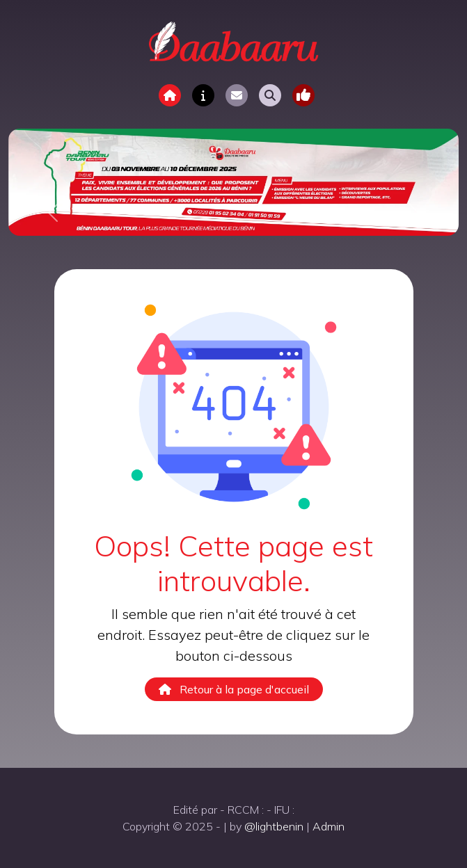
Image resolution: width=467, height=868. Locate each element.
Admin (329, 826)
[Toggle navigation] (303, 95)
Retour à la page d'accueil (234, 689)
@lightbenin (274, 826)
